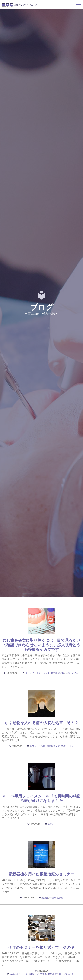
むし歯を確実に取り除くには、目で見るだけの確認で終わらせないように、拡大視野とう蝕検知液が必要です (41, 645)
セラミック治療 (38, 746)
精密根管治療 (58, 673)
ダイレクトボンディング (38, 673)
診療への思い (72, 673)
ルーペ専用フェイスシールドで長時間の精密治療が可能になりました (42, 798)
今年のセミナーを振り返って (24, 974)
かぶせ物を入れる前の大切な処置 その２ (41, 723)
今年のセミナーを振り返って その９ (41, 947)
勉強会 (45, 898)
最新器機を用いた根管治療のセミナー (42, 874)
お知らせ (52, 824)
